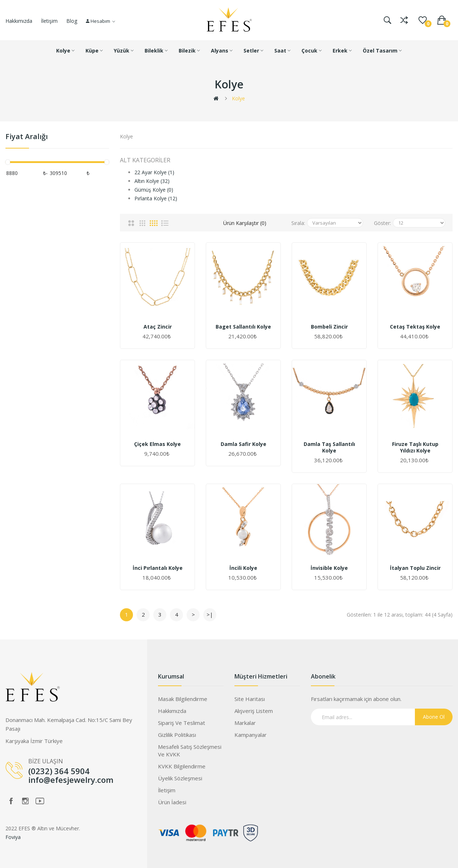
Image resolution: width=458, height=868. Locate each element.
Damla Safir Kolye (243, 444)
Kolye (238, 98)
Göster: (382, 223)
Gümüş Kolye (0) (154, 190)
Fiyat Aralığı (27, 137)
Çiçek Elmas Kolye (157, 444)
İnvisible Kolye (329, 568)
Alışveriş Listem (254, 711)
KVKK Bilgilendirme (182, 766)
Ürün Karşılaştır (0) (245, 223)
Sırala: (298, 223)
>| (210, 614)
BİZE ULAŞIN (46, 761)
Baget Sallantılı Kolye (243, 327)
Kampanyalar (251, 735)
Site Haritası (250, 699)
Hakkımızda (19, 21)
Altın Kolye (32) (152, 181)
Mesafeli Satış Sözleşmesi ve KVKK (190, 750)
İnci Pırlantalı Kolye (158, 568)
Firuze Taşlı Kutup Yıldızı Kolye (415, 447)
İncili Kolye (243, 568)
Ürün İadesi (172, 802)
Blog (72, 21)
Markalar (245, 723)
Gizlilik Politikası (177, 735)
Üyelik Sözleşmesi (180, 778)
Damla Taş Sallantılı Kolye (329, 447)
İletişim (49, 21)
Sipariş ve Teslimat (182, 723)
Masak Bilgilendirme (183, 699)
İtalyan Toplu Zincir (415, 568)
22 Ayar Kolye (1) (154, 172)
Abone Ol (434, 717)
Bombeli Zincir (329, 327)
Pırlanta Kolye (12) (156, 198)
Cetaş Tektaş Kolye (415, 327)
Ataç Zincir (158, 327)
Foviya (13, 837)
